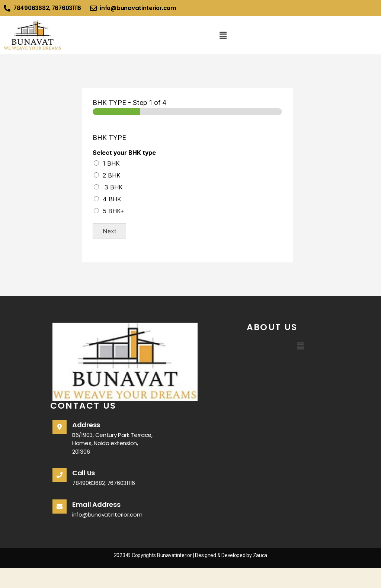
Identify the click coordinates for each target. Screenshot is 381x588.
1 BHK (111, 163)
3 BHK (113, 187)
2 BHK (112, 175)
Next (110, 231)
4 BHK (112, 199)
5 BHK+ (113, 211)
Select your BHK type (124, 153)
